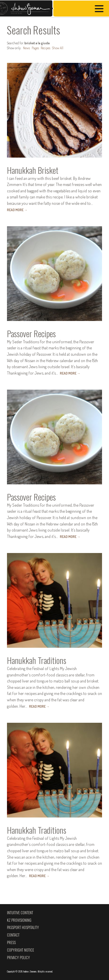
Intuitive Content (20, 913)
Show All (58, 48)
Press (11, 942)
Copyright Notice (20, 950)
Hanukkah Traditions (37, 660)
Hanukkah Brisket (33, 170)
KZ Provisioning (19, 920)
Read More (17, 210)
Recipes (45, 48)
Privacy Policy (18, 958)
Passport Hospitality (23, 927)
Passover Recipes (31, 333)
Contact (13, 935)
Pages (35, 48)
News (26, 48)
